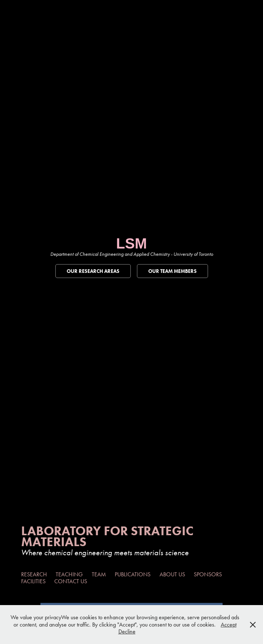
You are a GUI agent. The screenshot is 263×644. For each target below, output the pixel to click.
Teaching (69, 574)
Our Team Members (172, 271)
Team (99, 574)
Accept (229, 625)
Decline (127, 631)
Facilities (33, 581)
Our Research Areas (93, 271)
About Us (172, 574)
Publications (133, 574)
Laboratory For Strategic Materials (109, 536)
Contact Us (71, 581)
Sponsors (208, 574)
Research (34, 574)
